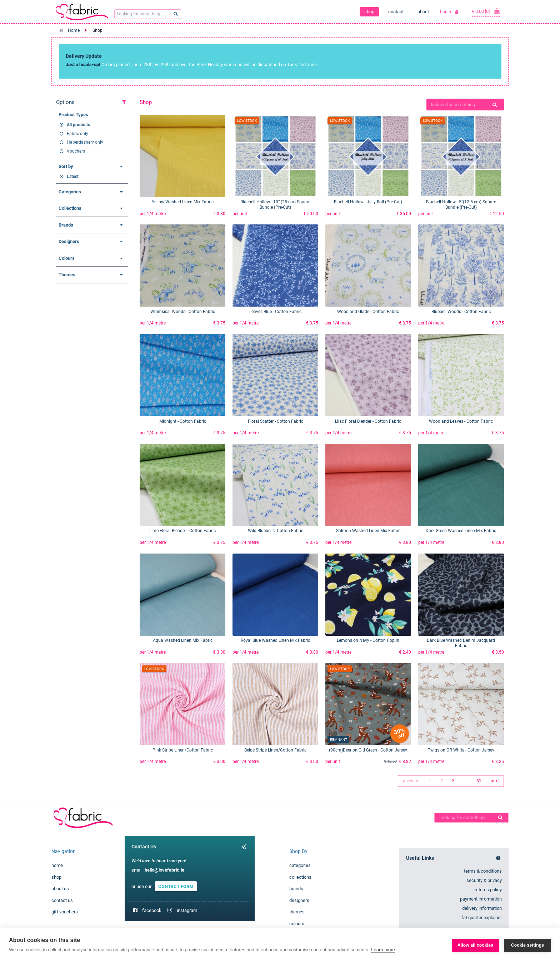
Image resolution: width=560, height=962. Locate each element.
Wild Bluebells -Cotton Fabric (276, 531)
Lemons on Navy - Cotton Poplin (368, 640)
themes (297, 912)
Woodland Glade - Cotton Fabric (368, 312)
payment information (481, 899)
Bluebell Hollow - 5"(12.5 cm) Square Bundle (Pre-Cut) (461, 205)
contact (396, 12)
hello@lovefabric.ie (164, 870)
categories (300, 865)
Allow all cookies (475, 945)
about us (60, 889)
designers (299, 900)
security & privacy (484, 880)
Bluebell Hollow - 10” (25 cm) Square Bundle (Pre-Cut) (275, 205)
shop (369, 12)
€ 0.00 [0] (486, 11)
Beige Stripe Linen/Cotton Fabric (275, 750)
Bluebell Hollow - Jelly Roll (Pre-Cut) (368, 202)
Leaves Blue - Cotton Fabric (275, 312)
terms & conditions (483, 871)
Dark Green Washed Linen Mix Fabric (461, 531)
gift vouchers (65, 912)
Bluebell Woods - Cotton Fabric (461, 312)
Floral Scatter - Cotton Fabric (276, 421)
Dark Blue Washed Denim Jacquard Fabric (461, 643)
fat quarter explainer (482, 918)
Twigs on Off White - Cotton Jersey (461, 750)
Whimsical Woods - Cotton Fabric (183, 312)
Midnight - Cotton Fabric (183, 421)
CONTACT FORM (176, 886)
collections (300, 877)
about (423, 12)
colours (297, 924)
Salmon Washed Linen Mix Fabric (368, 531)
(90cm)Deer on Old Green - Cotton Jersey (368, 750)
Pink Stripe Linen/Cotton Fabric (183, 750)
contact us (62, 900)
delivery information (482, 908)
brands (296, 889)
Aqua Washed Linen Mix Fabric (183, 640)
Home (74, 30)
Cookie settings (527, 945)
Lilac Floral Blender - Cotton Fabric (368, 421)
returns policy (488, 890)
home (57, 865)
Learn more (383, 950)
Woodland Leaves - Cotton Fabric (461, 421)
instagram (187, 910)
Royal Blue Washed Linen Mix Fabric (275, 640)
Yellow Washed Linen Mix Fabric (183, 202)
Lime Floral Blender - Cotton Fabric (182, 531)
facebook (152, 910)
